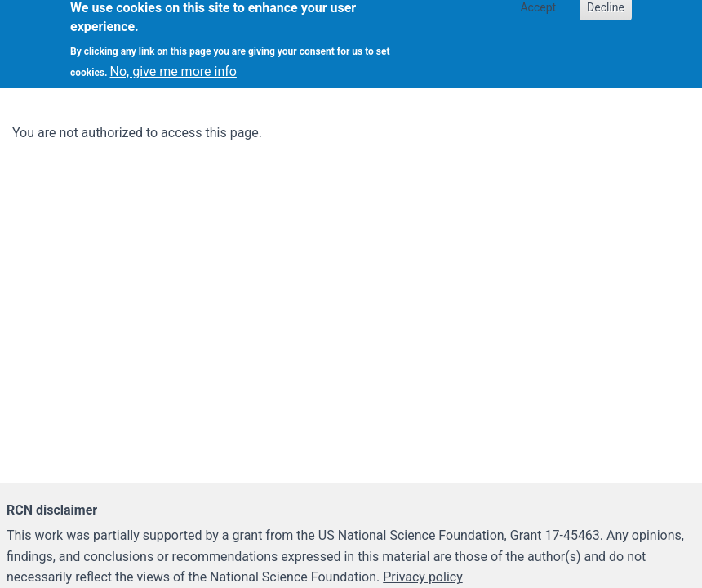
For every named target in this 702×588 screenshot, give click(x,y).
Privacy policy (423, 577)
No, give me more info (173, 66)
